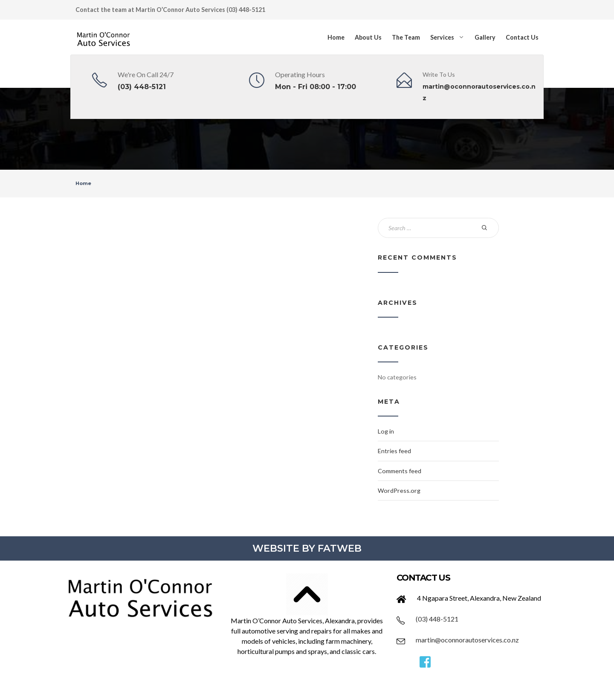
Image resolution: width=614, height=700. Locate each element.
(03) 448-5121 (142, 87)
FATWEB (340, 548)
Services (442, 37)
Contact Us (522, 37)
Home (336, 37)
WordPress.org (399, 490)
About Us (368, 37)
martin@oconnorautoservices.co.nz (467, 640)
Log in (386, 431)
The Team (406, 37)
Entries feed (394, 451)
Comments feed (400, 471)
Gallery (485, 37)
